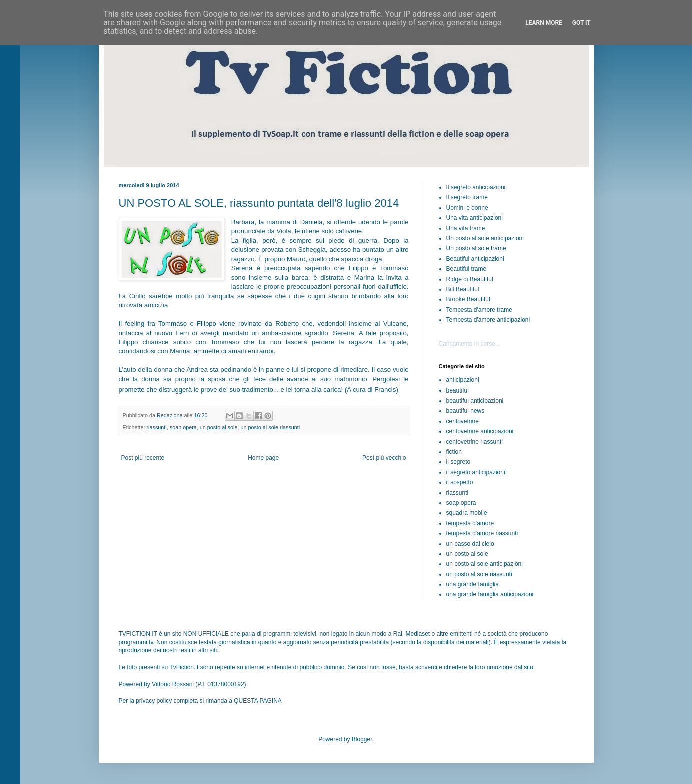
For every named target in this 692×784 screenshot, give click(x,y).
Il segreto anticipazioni (476, 187)
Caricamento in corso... (470, 344)
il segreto (459, 462)
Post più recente (143, 458)
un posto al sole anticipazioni (485, 564)
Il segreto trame (467, 197)
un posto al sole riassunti (270, 427)
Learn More (544, 23)
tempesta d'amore (470, 523)
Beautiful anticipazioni (475, 259)
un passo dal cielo (470, 544)
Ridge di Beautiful (470, 279)
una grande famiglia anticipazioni (490, 594)
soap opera (183, 427)
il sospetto (460, 482)
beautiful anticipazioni (475, 401)
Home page (263, 458)
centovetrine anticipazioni (480, 431)
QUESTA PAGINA (258, 701)
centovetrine (463, 421)
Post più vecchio (384, 458)
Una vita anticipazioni (475, 218)
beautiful (458, 390)
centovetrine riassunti (475, 442)
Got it (582, 23)
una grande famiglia (473, 584)
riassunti (157, 427)
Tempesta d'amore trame (479, 310)
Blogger (362, 739)
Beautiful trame (467, 269)
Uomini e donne (467, 208)
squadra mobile (467, 513)
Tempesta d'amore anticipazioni (488, 320)
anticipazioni (463, 380)
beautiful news (466, 411)
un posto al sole (219, 427)
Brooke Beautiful (468, 299)
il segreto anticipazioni (476, 472)
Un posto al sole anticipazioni (485, 238)
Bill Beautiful (463, 289)
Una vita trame (466, 228)
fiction (454, 452)
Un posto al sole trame (476, 248)
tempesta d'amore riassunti (482, 533)
